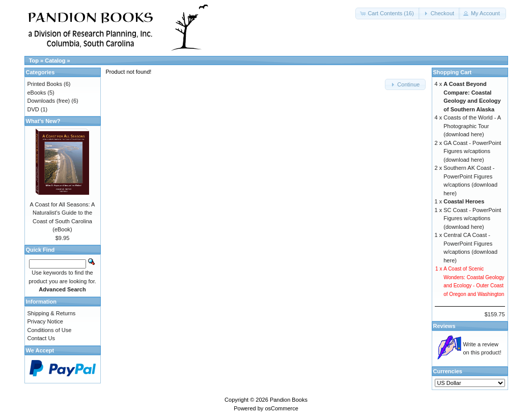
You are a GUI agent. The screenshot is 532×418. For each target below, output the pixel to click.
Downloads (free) (49, 101)
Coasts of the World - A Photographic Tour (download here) (472, 126)
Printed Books (45, 84)
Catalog (55, 61)
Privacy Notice (45, 321)
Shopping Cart (453, 72)
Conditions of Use (50, 330)
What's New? (43, 121)
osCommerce (281, 408)
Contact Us (41, 338)
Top (34, 61)
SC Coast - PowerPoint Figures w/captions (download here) (472, 218)
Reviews (444, 326)
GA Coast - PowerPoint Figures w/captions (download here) (472, 151)
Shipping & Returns (52, 313)
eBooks (37, 93)
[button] (388, 13)
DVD (33, 109)
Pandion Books (289, 400)
